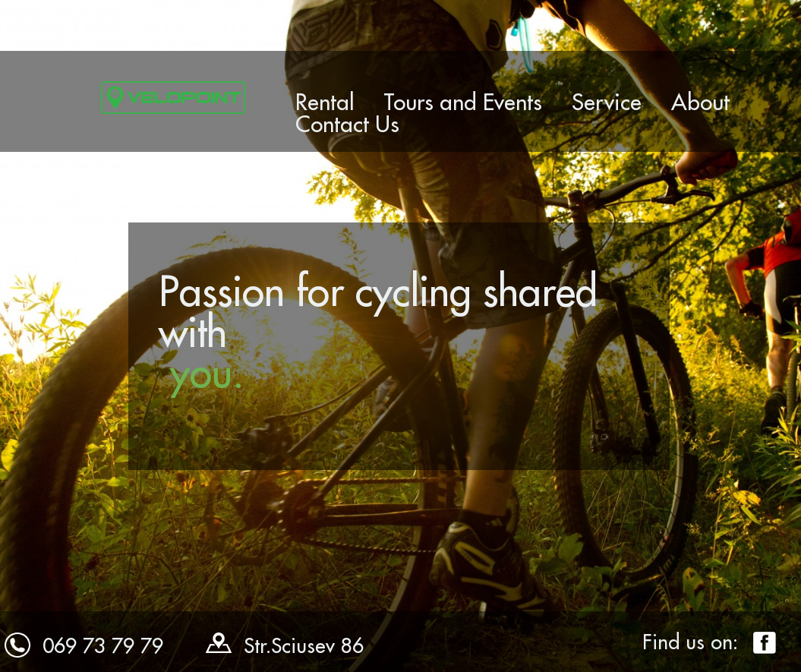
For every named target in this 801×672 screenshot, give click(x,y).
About (700, 102)
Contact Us (347, 124)
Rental (325, 102)
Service (607, 102)
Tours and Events (463, 102)
